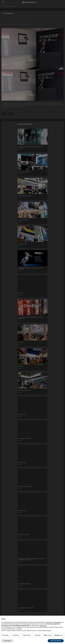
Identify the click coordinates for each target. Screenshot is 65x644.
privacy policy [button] (58, 622)
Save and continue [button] (56, 641)
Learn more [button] (7, 641)
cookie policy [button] (43, 626)
